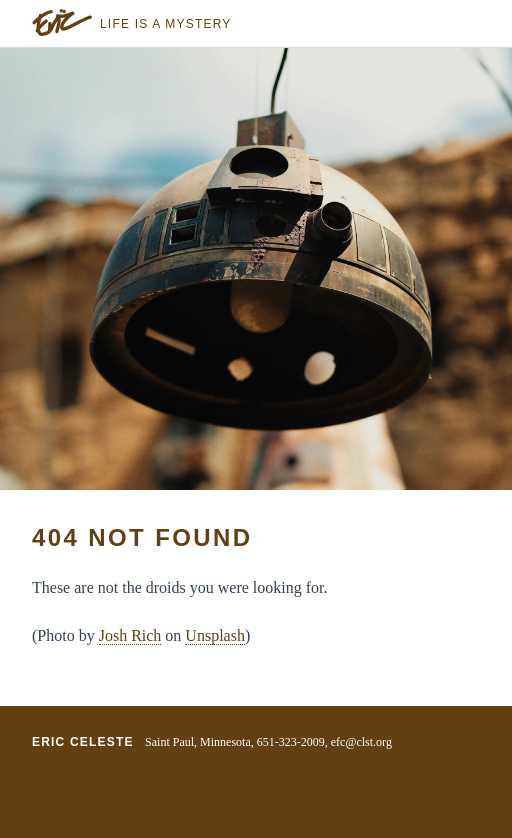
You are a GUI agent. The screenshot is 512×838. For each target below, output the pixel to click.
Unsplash (215, 635)
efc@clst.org (361, 742)
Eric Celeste (83, 742)
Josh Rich (130, 635)
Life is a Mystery (166, 24)
